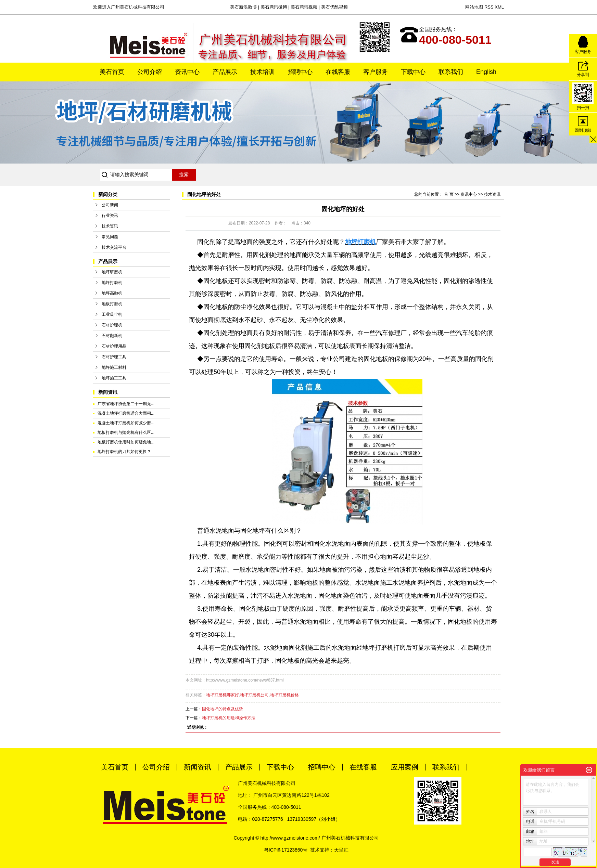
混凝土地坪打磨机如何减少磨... (126, 423)
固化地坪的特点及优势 (223, 709)
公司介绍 (150, 72)
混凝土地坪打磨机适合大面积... (126, 413)
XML (499, 7)
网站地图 (474, 7)
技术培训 (263, 72)
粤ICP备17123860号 (286, 850)
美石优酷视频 (334, 7)
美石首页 (112, 72)
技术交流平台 (114, 247)
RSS (489, 7)
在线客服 (338, 72)
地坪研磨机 (112, 272)
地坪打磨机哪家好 (223, 695)
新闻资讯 (198, 767)
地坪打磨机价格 (284, 695)
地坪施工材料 (114, 367)
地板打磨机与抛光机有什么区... (126, 432)
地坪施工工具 (114, 378)
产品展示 (225, 72)
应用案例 (405, 767)
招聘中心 (300, 72)
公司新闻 (110, 205)
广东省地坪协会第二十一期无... (126, 404)
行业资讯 (110, 216)
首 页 (449, 194)
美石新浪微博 (243, 7)
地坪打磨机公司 (254, 695)
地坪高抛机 (112, 293)
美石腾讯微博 (274, 7)
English (486, 72)
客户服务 (376, 72)
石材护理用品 (114, 346)
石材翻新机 (112, 336)
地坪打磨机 (112, 283)
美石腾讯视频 (304, 7)
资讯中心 (187, 72)
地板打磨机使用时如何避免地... (126, 442)
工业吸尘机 (112, 314)
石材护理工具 (114, 357)
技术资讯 (110, 226)
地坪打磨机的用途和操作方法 (229, 718)
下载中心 (413, 72)
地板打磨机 (112, 304)
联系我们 (451, 72)
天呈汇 (341, 850)
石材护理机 (112, 325)
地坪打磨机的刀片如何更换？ (124, 452)
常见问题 (110, 237)
